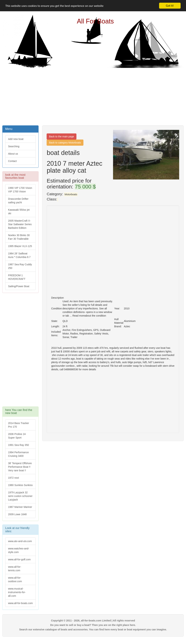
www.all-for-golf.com (19, 559)
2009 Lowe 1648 (17, 514)
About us (13, 154)
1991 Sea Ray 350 (18, 445)
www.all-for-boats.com (20, 603)
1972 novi (14, 478)
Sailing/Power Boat (19, 286)
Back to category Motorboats (65, 143)
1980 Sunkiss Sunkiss (20, 485)
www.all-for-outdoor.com (15, 580)
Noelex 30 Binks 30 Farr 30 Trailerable (19, 237)
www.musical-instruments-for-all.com (17, 592)
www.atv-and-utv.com (20, 541)
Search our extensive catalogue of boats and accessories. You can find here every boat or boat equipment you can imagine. (93, 629)
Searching (14, 146)
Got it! (170, 6)
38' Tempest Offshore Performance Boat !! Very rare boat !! (20, 467)
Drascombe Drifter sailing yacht (18, 201)
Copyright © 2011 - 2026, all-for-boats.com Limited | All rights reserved (93, 621)
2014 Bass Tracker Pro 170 (19, 425)
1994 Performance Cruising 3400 (18, 454)
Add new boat (16, 139)
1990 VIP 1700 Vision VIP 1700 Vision (20, 190)
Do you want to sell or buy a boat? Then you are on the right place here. (93, 625)
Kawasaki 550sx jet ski (19, 212)
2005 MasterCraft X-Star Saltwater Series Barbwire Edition (20, 224)
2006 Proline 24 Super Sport (17, 436)
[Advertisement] (93, 96)
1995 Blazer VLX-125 (20, 246)
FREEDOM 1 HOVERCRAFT (17, 277)
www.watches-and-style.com (19, 550)
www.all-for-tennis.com (15, 569)
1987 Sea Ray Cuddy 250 (20, 266)
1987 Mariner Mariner (20, 507)
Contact (12, 161)
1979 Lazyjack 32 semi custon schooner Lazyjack (20, 496)
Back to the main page (61, 137)
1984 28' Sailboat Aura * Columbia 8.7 (19, 255)
